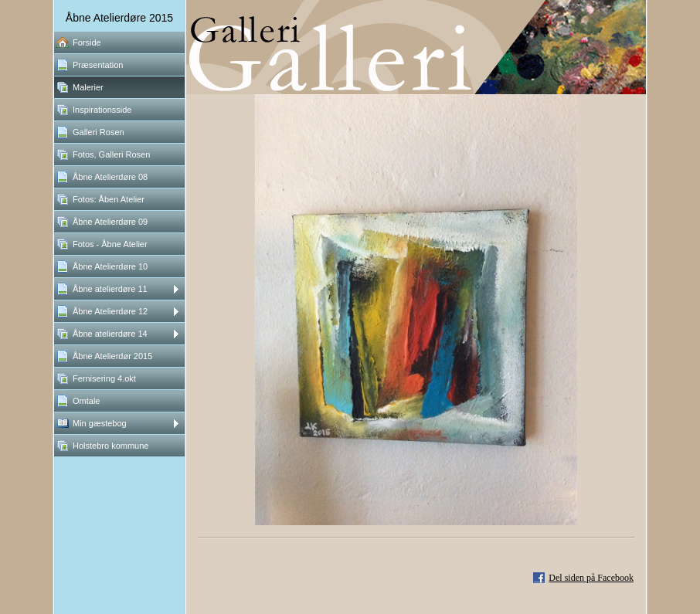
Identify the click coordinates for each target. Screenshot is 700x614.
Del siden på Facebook (591, 578)
